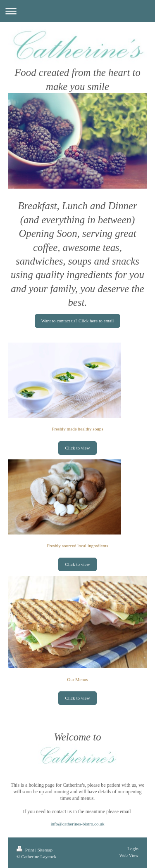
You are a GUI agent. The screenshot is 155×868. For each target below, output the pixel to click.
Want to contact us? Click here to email (78, 321)
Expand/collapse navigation (77, 11)
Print (26, 850)
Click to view (77, 448)
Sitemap (45, 850)
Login (133, 849)
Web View (129, 855)
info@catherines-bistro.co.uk (77, 824)
